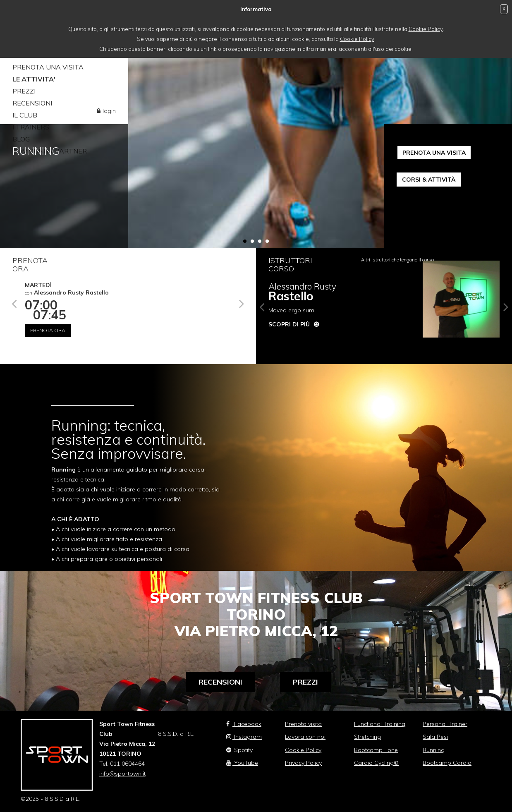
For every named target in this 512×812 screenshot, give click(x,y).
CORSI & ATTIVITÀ (429, 180)
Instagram (244, 737)
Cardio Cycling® (376, 763)
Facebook (244, 724)
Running (434, 750)
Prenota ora (48, 330)
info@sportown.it (122, 774)
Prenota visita (303, 724)
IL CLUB (25, 115)
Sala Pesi (435, 737)
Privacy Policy (303, 763)
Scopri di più (289, 324)
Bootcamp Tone (376, 750)
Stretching (367, 737)
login (109, 111)
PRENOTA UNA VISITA (48, 67)
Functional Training (380, 724)
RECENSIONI (32, 103)
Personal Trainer (445, 724)
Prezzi (305, 682)
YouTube (242, 763)
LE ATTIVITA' (34, 79)
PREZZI (24, 91)
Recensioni (220, 682)
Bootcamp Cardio (447, 763)
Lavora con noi (305, 737)
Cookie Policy (426, 29)
